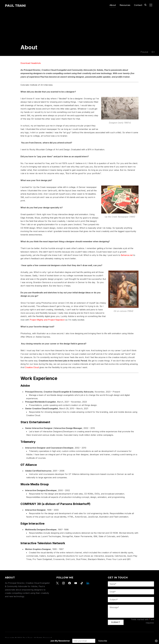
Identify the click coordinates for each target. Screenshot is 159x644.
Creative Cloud (32, 367)
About (113, 5)
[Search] (145, 5)
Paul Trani (15, 6)
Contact (138, 5)
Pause (144, 52)
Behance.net (127, 255)
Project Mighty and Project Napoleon (47, 320)
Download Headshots (31, 63)
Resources (125, 5)
